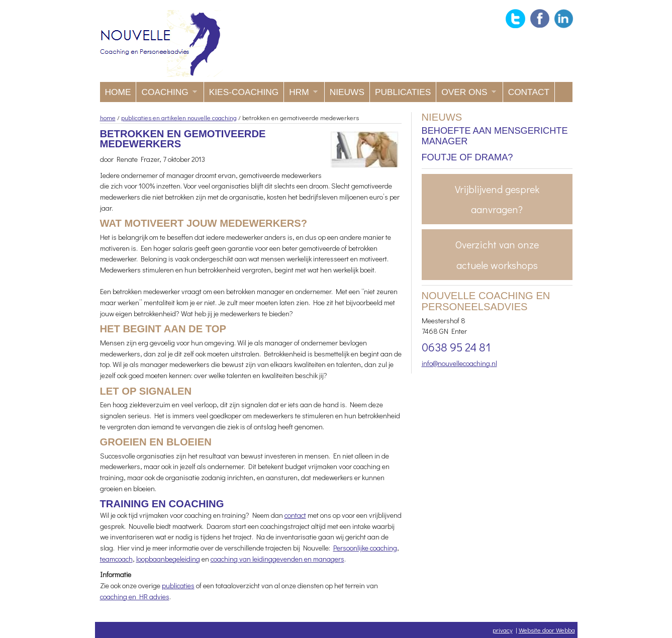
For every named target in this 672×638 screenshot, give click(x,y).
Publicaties (403, 92)
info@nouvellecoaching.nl (459, 363)
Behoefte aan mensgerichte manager (495, 136)
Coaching (166, 95)
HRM (301, 95)
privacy (503, 630)
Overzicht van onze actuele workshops (497, 254)
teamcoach (116, 559)
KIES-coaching (244, 92)
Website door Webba (547, 630)
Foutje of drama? (467, 157)
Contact (529, 92)
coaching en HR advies (135, 597)
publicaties (178, 585)
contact (295, 515)
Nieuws (347, 92)
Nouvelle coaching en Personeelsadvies (162, 43)
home (108, 117)
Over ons (466, 95)
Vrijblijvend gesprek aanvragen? (497, 199)
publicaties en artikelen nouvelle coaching (179, 117)
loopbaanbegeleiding (168, 559)
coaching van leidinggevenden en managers (277, 559)
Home (118, 92)
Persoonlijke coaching (365, 548)
